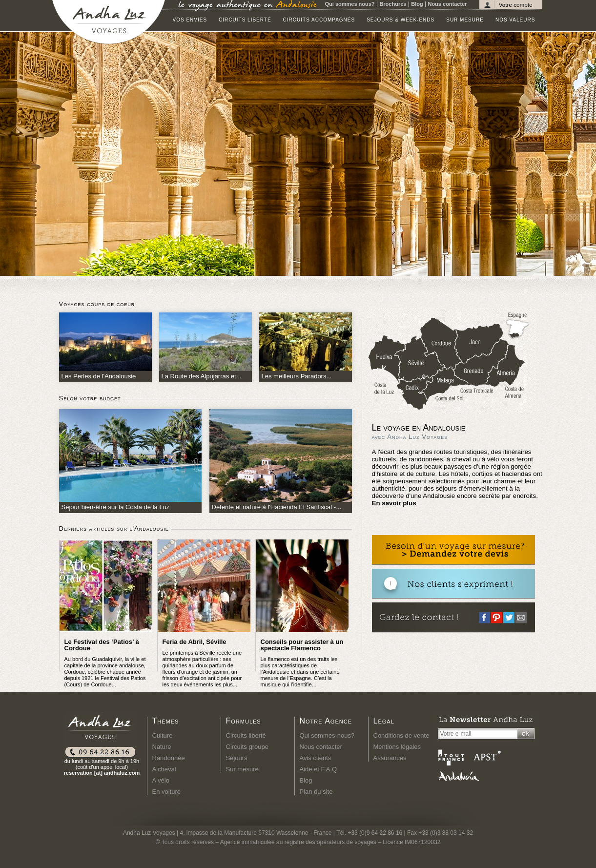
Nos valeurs (515, 20)
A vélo (161, 780)
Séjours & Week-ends (401, 20)
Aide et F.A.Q (319, 769)
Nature (162, 747)
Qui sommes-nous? (327, 735)
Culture (163, 735)
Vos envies (190, 20)
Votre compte (516, 5)
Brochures (393, 4)
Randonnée (169, 758)
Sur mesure (465, 20)
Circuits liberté (245, 20)
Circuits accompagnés (319, 20)
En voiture (167, 792)
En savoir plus (394, 503)
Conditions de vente (401, 735)
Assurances (390, 758)
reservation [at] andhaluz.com (102, 773)
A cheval (164, 769)
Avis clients (316, 758)
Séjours (237, 758)
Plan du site (316, 792)
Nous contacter (447, 4)
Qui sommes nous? (350, 4)
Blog (417, 4)
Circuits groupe (247, 747)
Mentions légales (397, 747)
